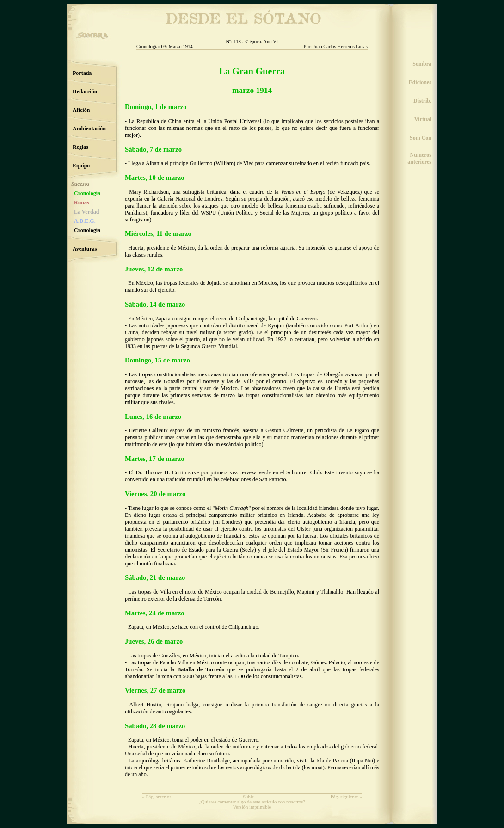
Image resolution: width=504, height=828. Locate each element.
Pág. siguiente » (346, 797)
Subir (248, 797)
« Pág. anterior (157, 797)
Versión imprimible (252, 807)
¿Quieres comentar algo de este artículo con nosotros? (252, 802)
